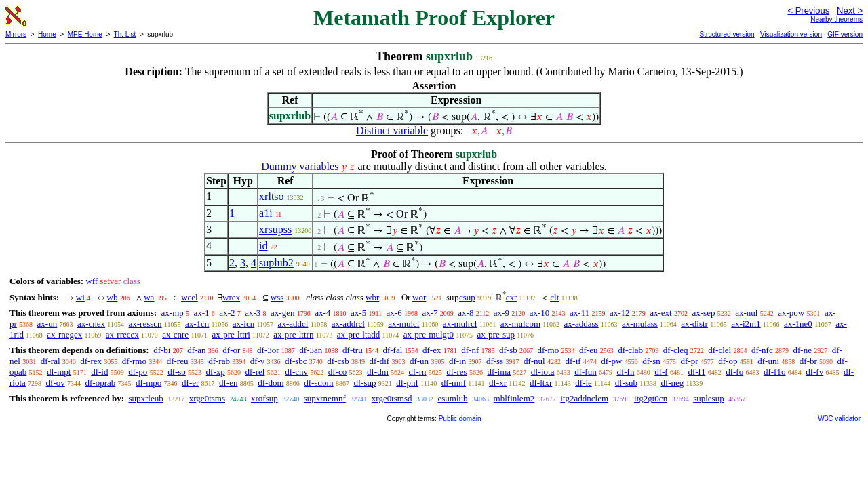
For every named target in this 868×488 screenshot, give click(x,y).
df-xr (498, 383)
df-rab (219, 361)
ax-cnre (175, 334)
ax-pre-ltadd (359, 334)
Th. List (125, 34)
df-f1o (775, 372)
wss (277, 297)
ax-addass (581, 324)
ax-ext (660, 313)
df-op (728, 361)
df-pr (690, 361)
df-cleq (676, 350)
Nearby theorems (836, 19)
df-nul (534, 361)
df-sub (626, 383)
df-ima (499, 372)
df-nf (470, 350)
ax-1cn (197, 324)
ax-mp (173, 313)
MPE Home (85, 34)
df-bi (162, 350)
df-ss (495, 361)
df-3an (311, 350)
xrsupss (275, 229)
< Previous (808, 11)
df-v (258, 361)
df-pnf (407, 383)
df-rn (418, 372)
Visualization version (791, 34)
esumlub (453, 398)
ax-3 (253, 313)
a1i (266, 213)
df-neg (672, 383)
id (263, 246)
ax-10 (540, 313)
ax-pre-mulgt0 (429, 334)
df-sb (508, 350)
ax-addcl (293, 324)
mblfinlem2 (514, 398)
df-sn (651, 361)
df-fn (625, 372)
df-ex (432, 350)
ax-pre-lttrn (293, 334)
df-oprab (101, 383)
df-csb (338, 361)
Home (47, 34)
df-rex (91, 361)
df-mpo (149, 383)
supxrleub (145, 398)
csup (467, 297)
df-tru (353, 350)
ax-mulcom (520, 324)
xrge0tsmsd (392, 398)
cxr (512, 297)
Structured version (727, 34)
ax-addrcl (348, 324)
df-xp (216, 372)
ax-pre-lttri (231, 334)
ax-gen (282, 313)
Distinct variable (392, 130)
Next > (850, 11)
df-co (337, 372)
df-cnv (296, 372)
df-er (190, 383)
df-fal (392, 350)
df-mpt (59, 372)
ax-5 (358, 313)
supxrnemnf (325, 398)
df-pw (611, 361)
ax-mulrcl (460, 324)
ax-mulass (640, 324)
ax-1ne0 (798, 324)
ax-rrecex (122, 334)
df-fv (814, 372)
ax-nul (746, 313)
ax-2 (227, 313)
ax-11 (579, 313)
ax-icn (243, 324)
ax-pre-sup (496, 334)
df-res (456, 372)
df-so (177, 372)
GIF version (845, 34)
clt (554, 297)
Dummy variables (300, 166)
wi (80, 297)
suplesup (709, 398)
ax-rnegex (64, 334)
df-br (808, 361)
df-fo (734, 372)
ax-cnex (91, 324)
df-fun (586, 372)
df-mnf (454, 383)
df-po (138, 372)
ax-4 (322, 313)
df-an (196, 350)
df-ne (802, 350)
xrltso (271, 196)
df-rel (255, 372)
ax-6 (394, 313)
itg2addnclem (584, 398)
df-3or (268, 350)
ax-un (47, 324)
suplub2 (276, 263)
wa (149, 297)
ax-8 (466, 313)
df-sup (364, 383)
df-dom (271, 383)
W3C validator (839, 419)
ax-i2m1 (746, 324)
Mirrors (16, 34)
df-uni (768, 361)
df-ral (51, 361)
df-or (231, 350)
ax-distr (694, 324)
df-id (99, 372)
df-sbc (296, 361)
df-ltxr (541, 383)
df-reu (178, 361)
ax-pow (791, 313)
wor (419, 297)
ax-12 (620, 313)
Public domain (460, 419)
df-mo (548, 350)
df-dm (378, 372)
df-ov (56, 383)
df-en (228, 383)
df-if (573, 361)
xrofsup (264, 398)
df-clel (719, 350)
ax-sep (703, 313)
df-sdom (318, 383)
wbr (372, 297)
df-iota (543, 372)
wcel (190, 297)
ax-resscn (145, 324)
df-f (661, 372)
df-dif (380, 361)
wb (113, 297)
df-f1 (696, 372)
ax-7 (430, 313)
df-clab (630, 350)
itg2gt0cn (651, 398)
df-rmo (134, 361)
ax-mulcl (403, 324)
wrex (231, 297)
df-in (457, 361)
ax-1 (202, 313)
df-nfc (762, 350)
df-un (419, 361)
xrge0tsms (207, 398)
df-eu (588, 350)
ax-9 (501, 313)
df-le (584, 383)
